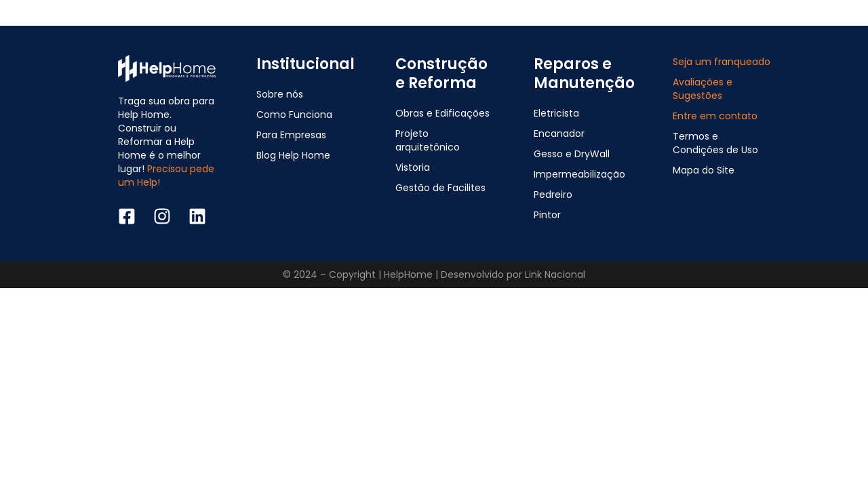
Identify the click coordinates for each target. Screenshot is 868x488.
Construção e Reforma (441, 74)
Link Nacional (555, 274)
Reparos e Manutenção (584, 74)
